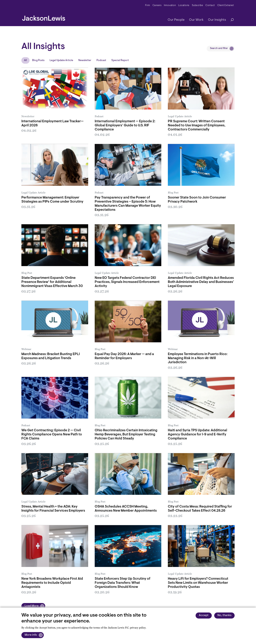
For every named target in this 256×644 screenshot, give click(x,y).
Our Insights (217, 20)
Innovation (170, 5)
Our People (176, 20)
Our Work (196, 20)
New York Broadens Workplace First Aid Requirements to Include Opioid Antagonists (52, 583)
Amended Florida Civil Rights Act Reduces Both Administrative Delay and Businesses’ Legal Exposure (201, 282)
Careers (157, 5)
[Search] (231, 20)
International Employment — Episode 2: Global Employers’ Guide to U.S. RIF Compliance (125, 125)
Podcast (101, 60)
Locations (184, 5)
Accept (204, 615)
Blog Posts (38, 60)
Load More (32, 606)
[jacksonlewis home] (44, 17)
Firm (148, 5)
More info (31, 635)
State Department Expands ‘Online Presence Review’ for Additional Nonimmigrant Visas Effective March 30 (52, 282)
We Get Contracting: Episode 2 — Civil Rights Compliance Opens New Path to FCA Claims (52, 434)
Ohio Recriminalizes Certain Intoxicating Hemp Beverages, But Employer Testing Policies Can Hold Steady (126, 434)
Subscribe (197, 5)
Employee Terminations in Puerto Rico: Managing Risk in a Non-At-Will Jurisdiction (198, 358)
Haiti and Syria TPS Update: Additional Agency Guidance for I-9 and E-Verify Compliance (197, 434)
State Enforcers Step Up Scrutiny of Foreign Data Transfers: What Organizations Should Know (123, 583)
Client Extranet (226, 5)
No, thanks (224, 615)
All (25, 60)
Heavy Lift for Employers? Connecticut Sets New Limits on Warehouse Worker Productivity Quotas (198, 583)
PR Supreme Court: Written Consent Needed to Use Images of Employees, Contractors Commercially (197, 125)
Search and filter (219, 48)
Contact (210, 5)
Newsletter (85, 60)
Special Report (120, 60)
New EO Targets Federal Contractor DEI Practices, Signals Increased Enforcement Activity (127, 282)
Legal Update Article (61, 60)
